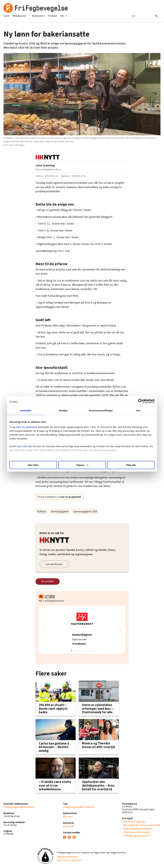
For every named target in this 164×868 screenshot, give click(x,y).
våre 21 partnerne (30, 427)
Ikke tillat (35, 465)
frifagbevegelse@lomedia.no (19, 807)
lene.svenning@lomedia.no (48, 169)
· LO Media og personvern (136, 836)
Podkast (52, 16)
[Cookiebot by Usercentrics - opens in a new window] (138, 401)
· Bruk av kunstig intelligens (137, 829)
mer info (25, 446)
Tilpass (82, 465)
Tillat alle (129, 465)
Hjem (6, 16)
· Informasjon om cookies (136, 832)
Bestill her (69, 826)
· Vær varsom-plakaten (69, 860)
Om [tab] (136, 410)
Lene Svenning (45, 165)
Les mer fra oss (54, 564)
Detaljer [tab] (64, 410)
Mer (64, 16)
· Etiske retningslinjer (134, 822)
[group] (82, 630)
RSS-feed (68, 817)
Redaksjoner (21, 16)
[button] (120, 630)
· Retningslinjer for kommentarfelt (141, 825)
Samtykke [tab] (28, 410)
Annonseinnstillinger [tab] (100, 410)
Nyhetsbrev (38, 16)
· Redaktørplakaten (67, 857)
